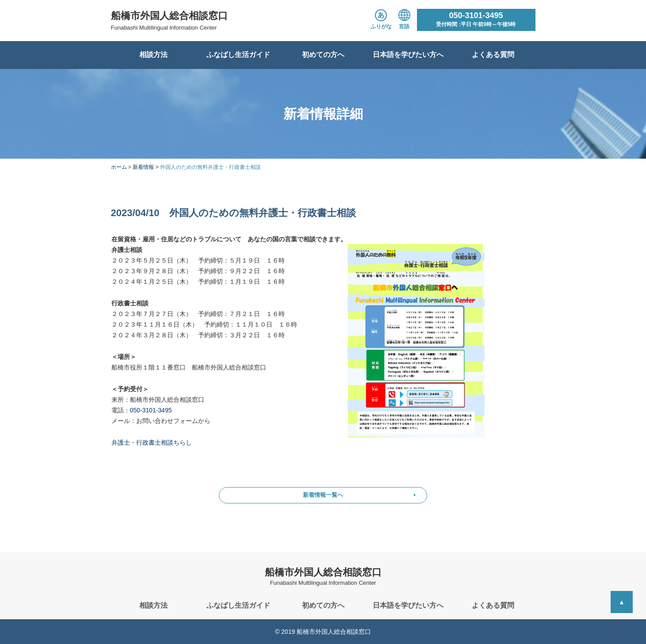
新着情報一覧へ (323, 495)
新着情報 (143, 167)
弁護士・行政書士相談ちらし (152, 442)
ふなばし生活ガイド (238, 55)
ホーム (119, 167)
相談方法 (153, 55)
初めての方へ (323, 55)
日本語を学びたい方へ (408, 55)
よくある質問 (493, 55)
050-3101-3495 (151, 410)
